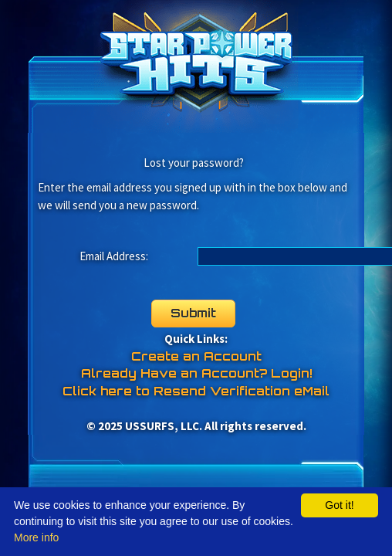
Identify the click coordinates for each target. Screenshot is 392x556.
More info (36, 537)
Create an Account (196, 356)
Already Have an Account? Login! (196, 373)
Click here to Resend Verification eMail (196, 391)
